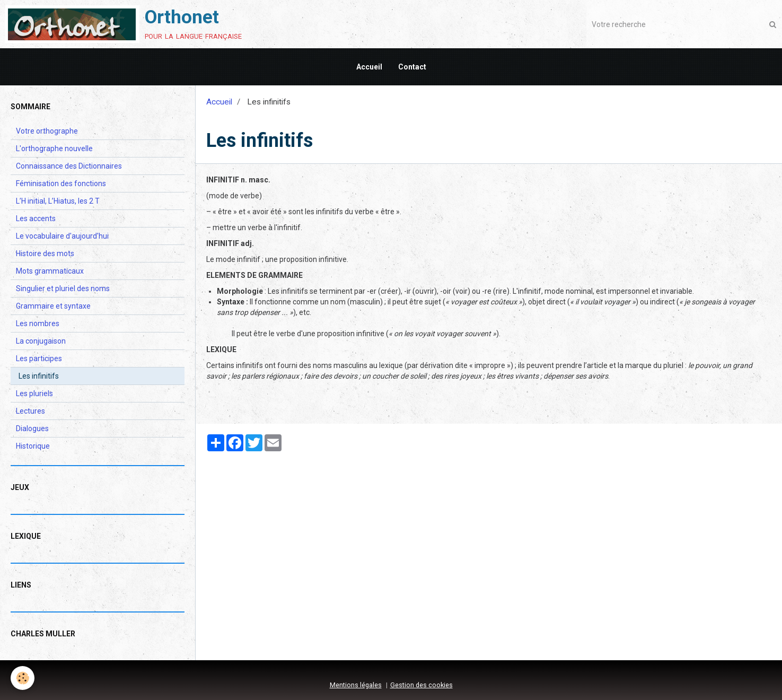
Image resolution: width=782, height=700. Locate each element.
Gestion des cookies (421, 685)
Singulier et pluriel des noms (63, 288)
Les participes (39, 358)
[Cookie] (23, 678)
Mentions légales (356, 685)
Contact (412, 67)
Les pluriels (34, 393)
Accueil (369, 67)
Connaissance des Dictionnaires (69, 166)
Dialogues (32, 428)
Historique (33, 446)
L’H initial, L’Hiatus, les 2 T (58, 201)
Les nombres (38, 323)
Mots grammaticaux (50, 271)
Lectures (30, 411)
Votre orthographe (47, 131)
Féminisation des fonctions (61, 183)
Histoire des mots (45, 253)
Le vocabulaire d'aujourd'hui (62, 236)
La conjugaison (41, 341)
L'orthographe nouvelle (54, 148)
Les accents (36, 218)
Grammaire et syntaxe (53, 306)
